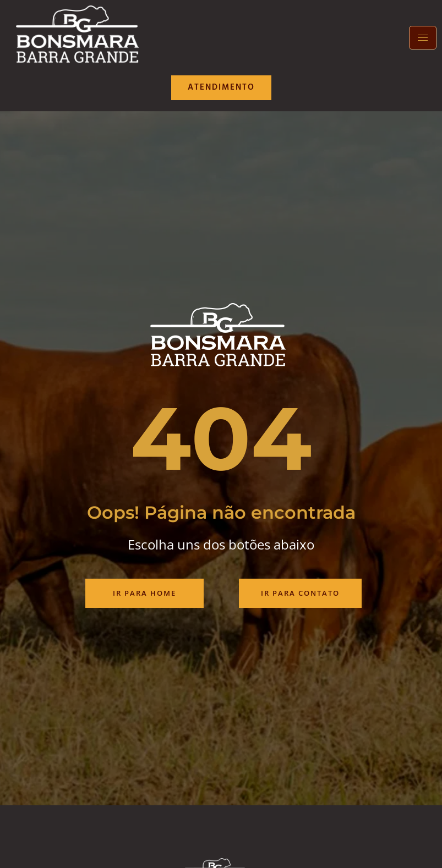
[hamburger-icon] (423, 38)
